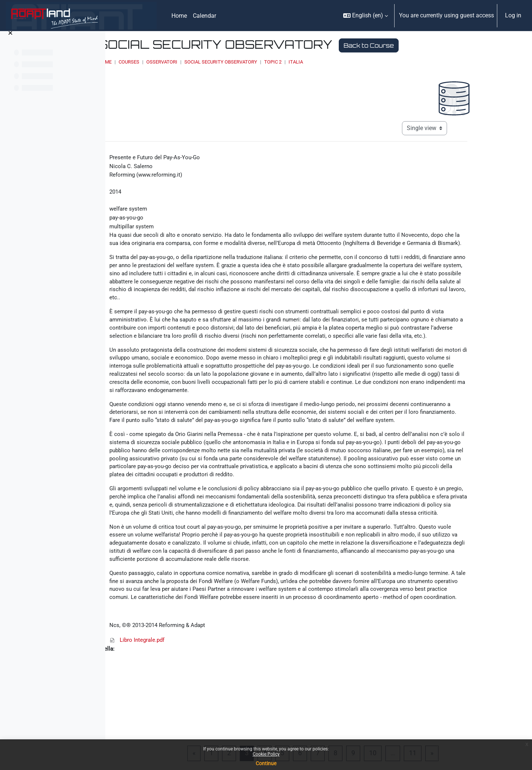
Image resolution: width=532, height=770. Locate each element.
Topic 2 (360, 62)
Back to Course (456, 45)
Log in (513, 15)
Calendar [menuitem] (204, 16)
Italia (383, 62)
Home (192, 62)
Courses (216, 62)
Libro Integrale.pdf (199, 714)
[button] (366, 16)
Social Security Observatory (308, 62)
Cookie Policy (266, 754)
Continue (266, 763)
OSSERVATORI (249, 62)
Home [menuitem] (179, 16)
